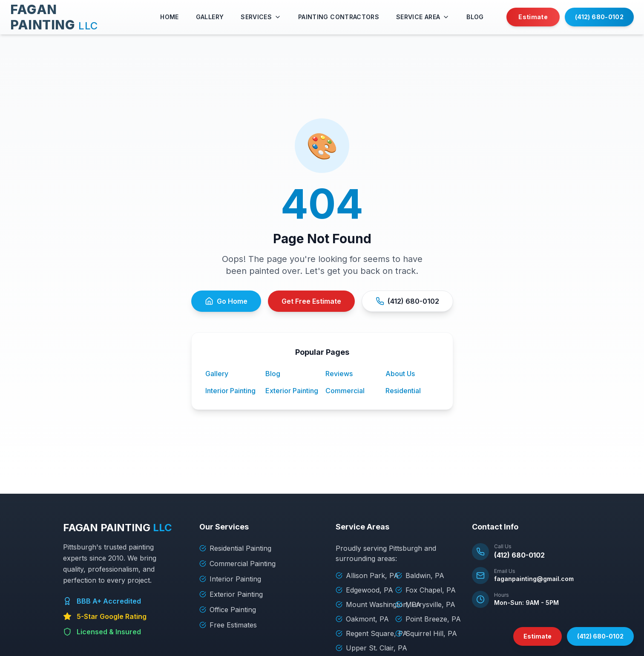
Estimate (533, 17)
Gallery (217, 374)
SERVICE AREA (423, 17)
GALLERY (210, 17)
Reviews (339, 374)
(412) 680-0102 (599, 17)
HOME (169, 17)
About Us (400, 374)
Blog (273, 374)
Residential (403, 391)
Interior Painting (230, 391)
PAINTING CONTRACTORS (339, 17)
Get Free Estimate (311, 301)
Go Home (226, 301)
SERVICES (261, 17)
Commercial (345, 391)
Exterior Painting (292, 391)
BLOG (475, 17)
